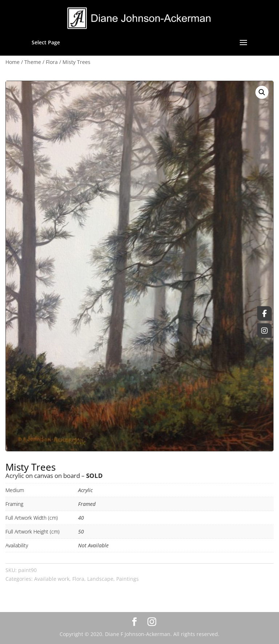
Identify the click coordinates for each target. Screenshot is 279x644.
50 (81, 532)
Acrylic (85, 490)
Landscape (100, 579)
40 (81, 518)
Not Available (93, 545)
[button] (262, 92)
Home (13, 62)
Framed (87, 504)
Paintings (128, 579)
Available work (52, 579)
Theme (33, 62)
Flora (52, 62)
